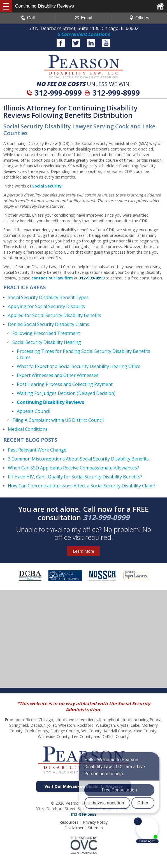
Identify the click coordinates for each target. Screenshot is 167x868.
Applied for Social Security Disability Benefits (54, 315)
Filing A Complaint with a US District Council (58, 420)
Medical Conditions (28, 429)
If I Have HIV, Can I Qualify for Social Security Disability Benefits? (75, 477)
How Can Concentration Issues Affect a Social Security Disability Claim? (82, 486)
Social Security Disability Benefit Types (48, 297)
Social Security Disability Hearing (47, 342)
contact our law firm (52, 278)
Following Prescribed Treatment (46, 333)
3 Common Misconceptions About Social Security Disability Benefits (78, 459)
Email (83, 18)
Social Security (47, 186)
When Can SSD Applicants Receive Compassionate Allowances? (73, 468)
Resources (69, 822)
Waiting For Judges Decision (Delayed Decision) (66, 393)
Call (28, 18)
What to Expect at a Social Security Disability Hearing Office (79, 366)
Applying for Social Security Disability (47, 306)
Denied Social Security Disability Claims (48, 324)
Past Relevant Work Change (37, 450)
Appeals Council (33, 411)
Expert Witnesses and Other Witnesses (58, 375)
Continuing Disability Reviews (50, 402)
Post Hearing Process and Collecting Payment (65, 384)
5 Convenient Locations (84, 34)
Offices (139, 18)
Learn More (83, 551)
